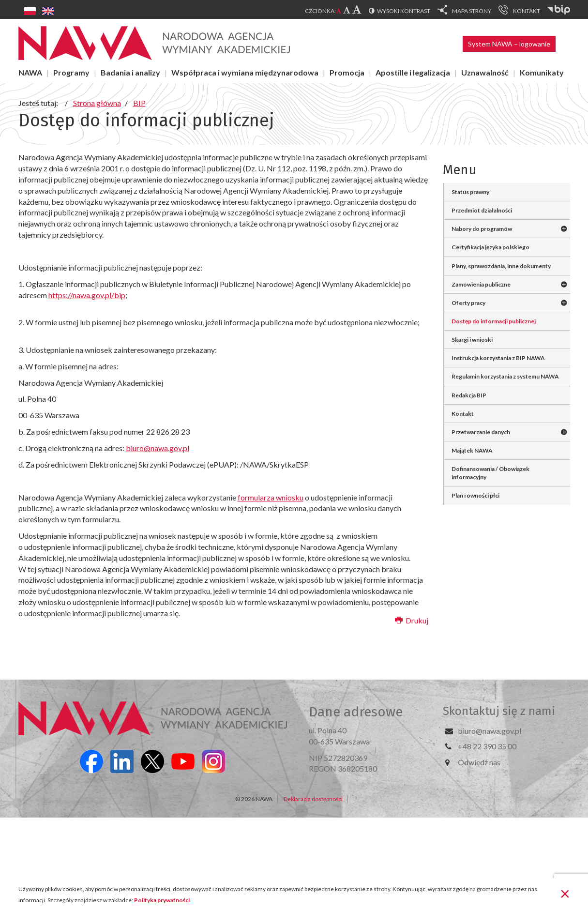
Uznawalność (485, 72)
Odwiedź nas (479, 762)
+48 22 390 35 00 (487, 746)
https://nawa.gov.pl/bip (87, 295)
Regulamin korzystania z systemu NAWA (505, 376)
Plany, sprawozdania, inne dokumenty (501, 266)
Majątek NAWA (472, 450)
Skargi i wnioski (472, 340)
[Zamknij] (565, 893)
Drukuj (412, 620)
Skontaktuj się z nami (499, 711)
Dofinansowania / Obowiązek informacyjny (490, 473)
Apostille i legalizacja (413, 72)
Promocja (347, 72)
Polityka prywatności (162, 900)
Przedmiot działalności (482, 210)
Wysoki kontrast (404, 11)
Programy (71, 72)
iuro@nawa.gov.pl (160, 448)
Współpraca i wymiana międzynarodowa (245, 72)
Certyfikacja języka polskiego (490, 247)
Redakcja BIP (469, 395)
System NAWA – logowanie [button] (509, 44)
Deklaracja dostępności (313, 799)
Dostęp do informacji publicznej (494, 321)
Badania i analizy (130, 72)
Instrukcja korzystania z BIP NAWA (498, 358)
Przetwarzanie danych (481, 432)
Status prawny (470, 192)
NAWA (30, 72)
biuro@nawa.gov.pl (490, 731)
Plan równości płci (475, 495)
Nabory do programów (482, 229)
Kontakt (463, 414)
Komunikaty (542, 72)
